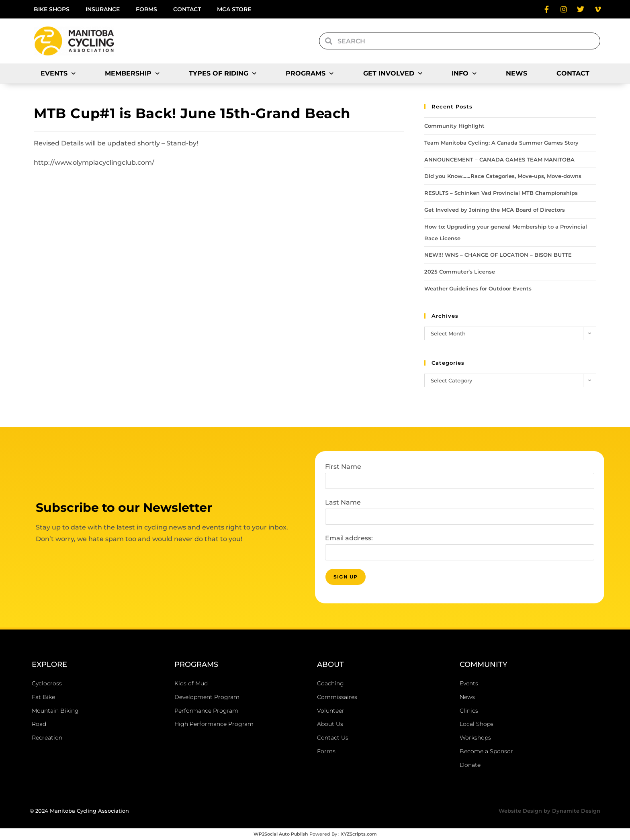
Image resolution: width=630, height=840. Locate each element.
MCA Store (234, 9)
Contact (187, 9)
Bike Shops (52, 9)
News (516, 73)
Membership (132, 73)
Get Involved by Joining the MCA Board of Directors (495, 210)
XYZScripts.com (359, 834)
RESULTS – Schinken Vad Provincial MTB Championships (501, 193)
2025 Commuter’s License (460, 272)
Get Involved (393, 73)
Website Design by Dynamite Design (549, 811)
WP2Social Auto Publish (281, 834)
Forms (146, 9)
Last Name (343, 502)
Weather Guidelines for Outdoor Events (478, 288)
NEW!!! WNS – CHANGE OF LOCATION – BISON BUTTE (498, 255)
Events (58, 73)
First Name (343, 467)
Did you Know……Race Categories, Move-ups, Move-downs (503, 176)
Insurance (103, 9)
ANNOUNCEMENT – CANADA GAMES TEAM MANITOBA (499, 159)
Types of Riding (223, 73)
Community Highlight (454, 126)
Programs (310, 73)
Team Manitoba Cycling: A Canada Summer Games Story (501, 143)
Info (464, 73)
